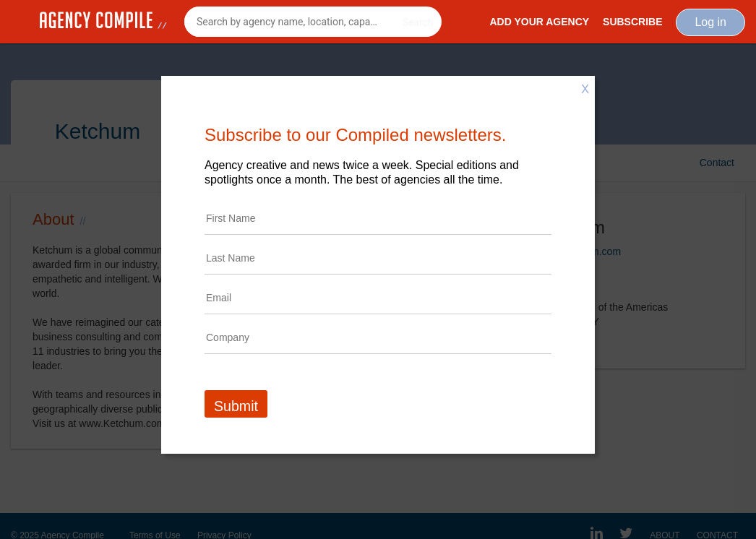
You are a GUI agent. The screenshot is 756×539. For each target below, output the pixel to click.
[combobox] (313, 22)
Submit (236, 406)
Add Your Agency (539, 22)
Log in (710, 22)
